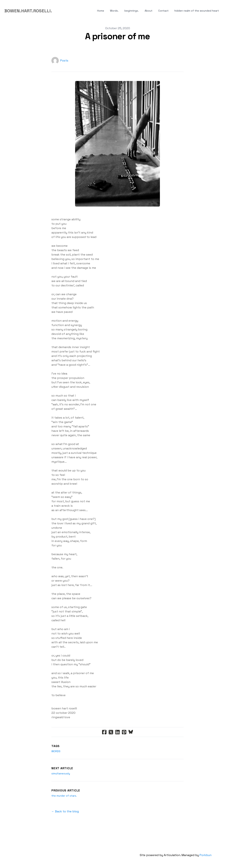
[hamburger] (56, 11)
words (56, 751)
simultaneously (61, 773)
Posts (64, 60)
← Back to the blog (65, 811)
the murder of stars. (64, 796)
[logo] (28, 11)
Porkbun (206, 855)
